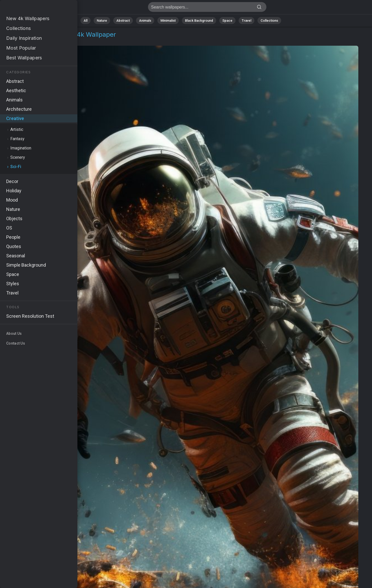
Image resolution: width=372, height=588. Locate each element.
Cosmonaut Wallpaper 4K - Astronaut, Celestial (31, 8)
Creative (22, 41)
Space (227, 21)
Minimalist (168, 21)
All (86, 21)
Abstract (123, 21)
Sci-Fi (41, 41)
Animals (145, 21)
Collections (269, 21)
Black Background (199, 21)
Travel (246, 21)
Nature (102, 21)
